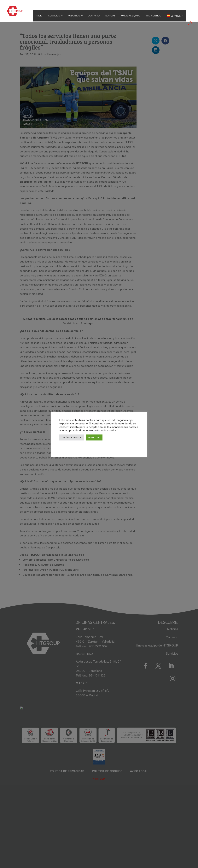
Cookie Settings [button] (72, 437)
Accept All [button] (94, 437)
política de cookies (105, 430)
